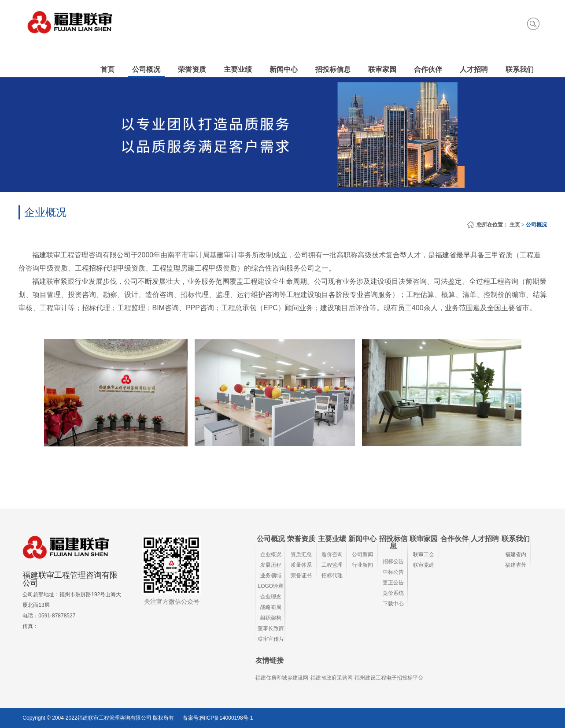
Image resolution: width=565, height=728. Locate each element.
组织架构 (271, 618)
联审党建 (424, 565)
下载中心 (393, 604)
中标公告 (393, 572)
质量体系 (301, 565)
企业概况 (271, 554)
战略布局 (271, 607)
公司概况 (536, 225)
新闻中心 (362, 539)
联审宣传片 (271, 639)
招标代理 (332, 576)
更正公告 (393, 583)
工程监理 (332, 565)
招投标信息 (393, 542)
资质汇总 (301, 554)
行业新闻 (362, 565)
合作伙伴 (454, 539)
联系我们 (516, 539)
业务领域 (271, 576)
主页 (515, 225)
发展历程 (271, 565)
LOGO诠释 (271, 586)
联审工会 (424, 554)
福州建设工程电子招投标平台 (389, 678)
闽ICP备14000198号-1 (226, 718)
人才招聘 (485, 539)
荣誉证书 (301, 576)
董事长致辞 (271, 628)
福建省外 (516, 565)
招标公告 (393, 561)
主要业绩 (332, 539)
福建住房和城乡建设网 (282, 678)
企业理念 (271, 597)
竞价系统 (393, 593)
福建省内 (516, 554)
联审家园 (424, 539)
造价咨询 (332, 554)
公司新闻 (362, 554)
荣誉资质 (301, 539)
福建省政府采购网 (332, 678)
